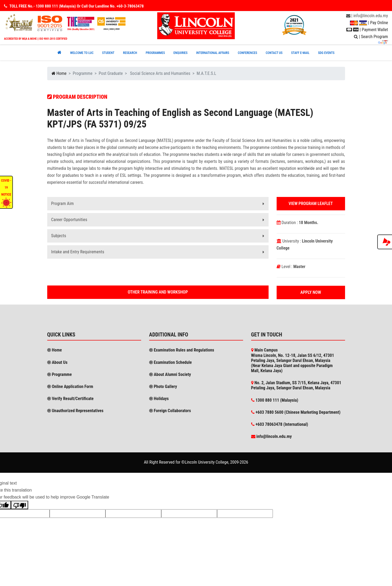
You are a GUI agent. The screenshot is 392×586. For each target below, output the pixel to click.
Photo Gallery (163, 387)
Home (59, 73)
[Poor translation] (20, 505)
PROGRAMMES (155, 53)
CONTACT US (274, 53)
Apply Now (311, 292)
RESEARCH (130, 53)
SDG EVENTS (326, 53)
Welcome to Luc (82, 53)
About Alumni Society (170, 374)
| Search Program (371, 37)
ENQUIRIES (180, 53)
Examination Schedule (171, 362)
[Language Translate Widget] (385, 41)
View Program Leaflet (311, 204)
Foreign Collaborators (170, 411)
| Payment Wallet (367, 30)
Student (108, 53)
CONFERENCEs (247, 53)
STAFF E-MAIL (300, 53)
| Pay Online (369, 23)
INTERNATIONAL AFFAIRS (213, 53)
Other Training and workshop (158, 292)
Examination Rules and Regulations (182, 350)
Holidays (159, 399)
